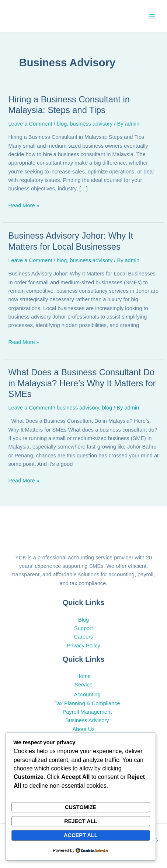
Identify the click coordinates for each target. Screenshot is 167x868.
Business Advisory (87, 720)
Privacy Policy (83, 646)
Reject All (81, 821)
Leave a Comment (30, 124)
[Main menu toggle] (152, 16)
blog (62, 124)
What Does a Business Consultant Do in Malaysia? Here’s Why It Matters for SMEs (82, 383)
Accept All (81, 835)
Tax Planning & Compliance (87, 703)
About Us (84, 729)
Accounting (87, 695)
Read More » (24, 205)
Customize (81, 807)
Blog (83, 620)
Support (83, 628)
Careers (84, 637)
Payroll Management (87, 712)
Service (83, 685)
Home (83, 676)
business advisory (91, 124)
